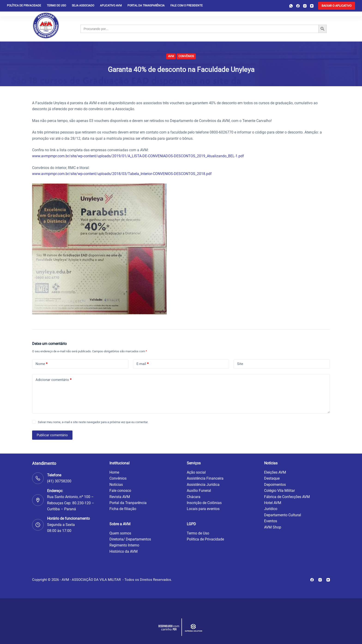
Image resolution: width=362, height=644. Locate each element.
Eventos (271, 521)
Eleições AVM (275, 472)
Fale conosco (120, 491)
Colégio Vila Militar (279, 491)
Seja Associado (83, 6)
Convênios (186, 56)
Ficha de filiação (123, 509)
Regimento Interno (124, 545)
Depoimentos (275, 485)
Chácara (194, 497)
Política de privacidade (24, 6)
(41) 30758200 (59, 481)
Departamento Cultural (283, 515)
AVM (171, 56)
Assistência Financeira (205, 478)
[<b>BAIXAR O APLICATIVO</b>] (337, 6)
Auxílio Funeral (199, 491)
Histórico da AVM (124, 551)
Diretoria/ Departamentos (130, 539)
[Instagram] (305, 6)
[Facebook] (298, 6)
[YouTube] (312, 6)
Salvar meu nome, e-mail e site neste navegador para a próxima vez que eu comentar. (93, 422)
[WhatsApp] (291, 6)
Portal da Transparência (146, 6)
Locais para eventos (203, 509)
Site (240, 364)
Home (114, 472)
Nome (41, 364)
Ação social (196, 472)
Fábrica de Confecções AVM (287, 497)
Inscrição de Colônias (204, 503)
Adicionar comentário (53, 380)
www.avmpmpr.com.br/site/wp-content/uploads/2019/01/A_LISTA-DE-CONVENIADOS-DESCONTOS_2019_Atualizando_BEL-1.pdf (138, 156)
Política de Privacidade (205, 539)
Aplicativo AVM (111, 6)
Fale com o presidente (187, 6)
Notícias (116, 485)
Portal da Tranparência (128, 503)
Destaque (272, 478)
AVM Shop (273, 527)
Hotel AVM (273, 503)
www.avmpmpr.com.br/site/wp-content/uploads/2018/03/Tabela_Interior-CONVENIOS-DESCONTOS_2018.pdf (122, 174)
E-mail (142, 364)
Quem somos (120, 533)
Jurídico (271, 509)
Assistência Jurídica (203, 485)
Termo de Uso (56, 6)
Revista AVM (120, 497)
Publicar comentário (52, 435)
